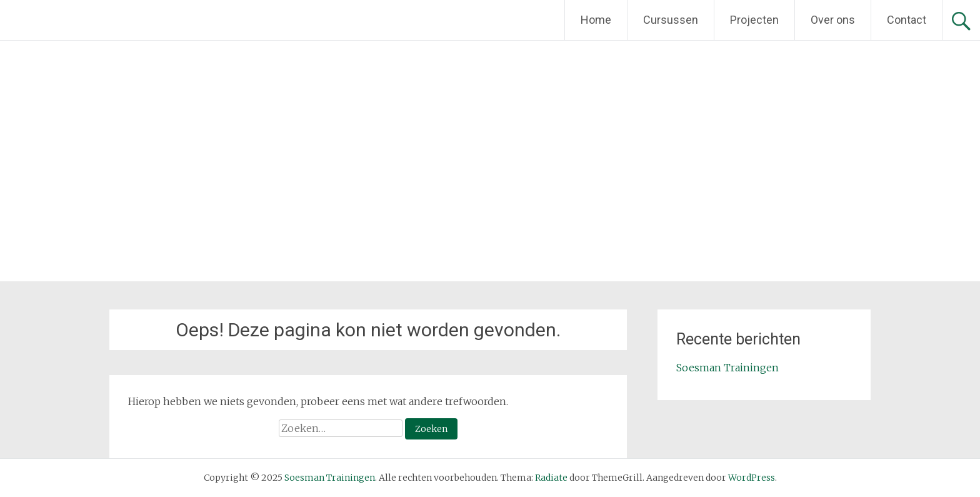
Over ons (833, 20)
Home (596, 20)
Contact (907, 20)
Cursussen (671, 20)
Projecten (754, 20)
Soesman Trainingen (727, 368)
